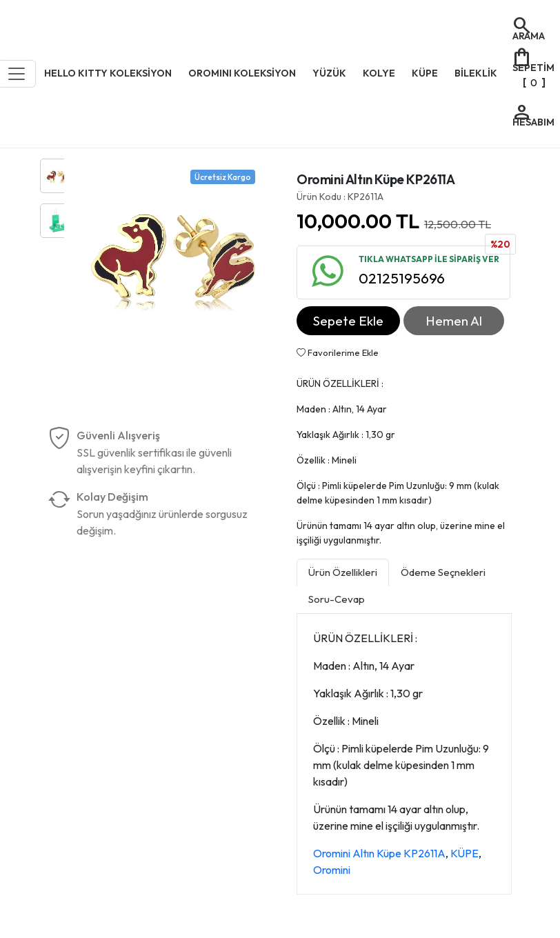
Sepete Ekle (348, 321)
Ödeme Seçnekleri (443, 572)
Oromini (332, 870)
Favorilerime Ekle (338, 352)
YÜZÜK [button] (329, 73)
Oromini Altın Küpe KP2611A (379, 853)
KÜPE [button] (425, 73)
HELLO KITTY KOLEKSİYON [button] (108, 73)
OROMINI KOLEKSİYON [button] (242, 73)
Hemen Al (454, 321)
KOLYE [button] (379, 73)
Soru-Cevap (337, 599)
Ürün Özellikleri (343, 572)
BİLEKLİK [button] (476, 73)
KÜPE (464, 853)
